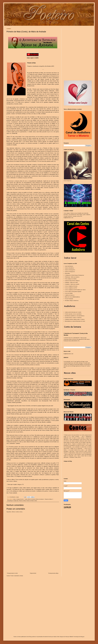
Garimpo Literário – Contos (22, 499)
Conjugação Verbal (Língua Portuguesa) (74, 275)
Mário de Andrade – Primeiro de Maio (44, 499)
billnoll (71, 637)
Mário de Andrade (32, 499)
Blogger (82, 637)
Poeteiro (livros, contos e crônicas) (73, 318)
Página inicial (33, 573)
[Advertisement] (33, 560)
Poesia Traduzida (69, 299)
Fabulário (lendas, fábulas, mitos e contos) (75, 319)
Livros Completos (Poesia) (71, 286)
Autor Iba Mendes (69, 266)
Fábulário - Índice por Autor (71, 282)
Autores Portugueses (70, 272)
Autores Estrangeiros (70, 270)
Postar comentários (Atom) (17, 576)
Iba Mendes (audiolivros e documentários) (75, 316)
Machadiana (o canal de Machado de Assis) (75, 321)
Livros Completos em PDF (71, 288)
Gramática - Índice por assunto (72, 284)
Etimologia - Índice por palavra (72, 277)
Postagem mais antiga (53, 573)
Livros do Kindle (69, 293)
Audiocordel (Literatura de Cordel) (73, 312)
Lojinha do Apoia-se (70, 295)
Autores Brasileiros (69, 268)
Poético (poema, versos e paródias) (73, 314)
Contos (14, 499)
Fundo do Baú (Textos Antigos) (72, 281)
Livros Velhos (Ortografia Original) (73, 291)
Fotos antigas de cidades (71, 279)
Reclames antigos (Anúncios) (72, 300)
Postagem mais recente (12, 573)
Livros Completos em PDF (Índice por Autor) (75, 290)
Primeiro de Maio (22, 501)
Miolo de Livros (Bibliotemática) (72, 297)
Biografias (67, 273)
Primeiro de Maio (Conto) (32, 501)
